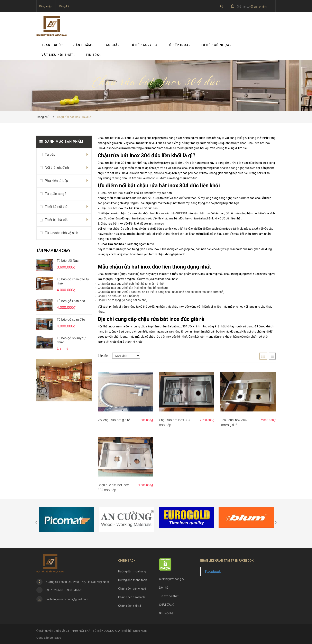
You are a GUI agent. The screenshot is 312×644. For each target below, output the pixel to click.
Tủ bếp (50, 155)
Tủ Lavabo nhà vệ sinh (61, 233)
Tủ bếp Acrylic (144, 45)
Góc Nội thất (167, 613)
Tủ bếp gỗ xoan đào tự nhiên (73, 281)
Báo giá (112, 45)
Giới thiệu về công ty (172, 579)
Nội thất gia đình (57, 168)
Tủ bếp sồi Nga (68, 261)
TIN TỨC (94, 55)
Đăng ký (64, 6)
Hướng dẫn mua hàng (132, 571)
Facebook (213, 572)
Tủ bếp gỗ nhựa (216, 45)
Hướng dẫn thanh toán (133, 580)
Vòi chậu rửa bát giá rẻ (114, 420)
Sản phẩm (83, 45)
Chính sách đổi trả (130, 606)
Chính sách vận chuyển (133, 589)
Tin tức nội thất (169, 596)
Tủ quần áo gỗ (56, 194)
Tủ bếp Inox (179, 45)
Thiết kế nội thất (57, 207)
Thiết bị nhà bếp (57, 220)
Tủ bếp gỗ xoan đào (71, 301)
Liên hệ (164, 588)
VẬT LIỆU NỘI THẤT (59, 55)
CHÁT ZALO (167, 605)
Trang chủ (52, 45)
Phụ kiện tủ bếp (56, 181)
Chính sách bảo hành (132, 597)
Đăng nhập (46, 6)
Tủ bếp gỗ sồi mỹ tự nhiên (71, 340)
